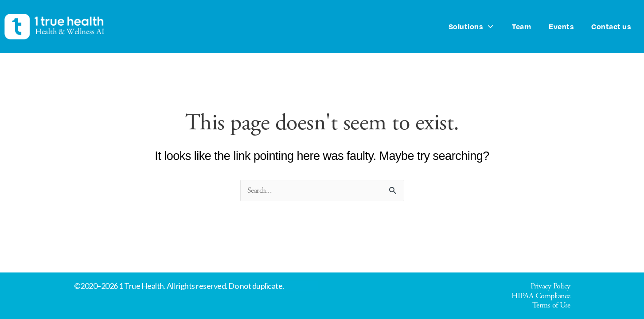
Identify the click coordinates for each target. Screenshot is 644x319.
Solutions (471, 27)
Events (561, 26)
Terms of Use (551, 305)
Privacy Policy (550, 286)
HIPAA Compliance (541, 296)
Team (521, 26)
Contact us (611, 26)
